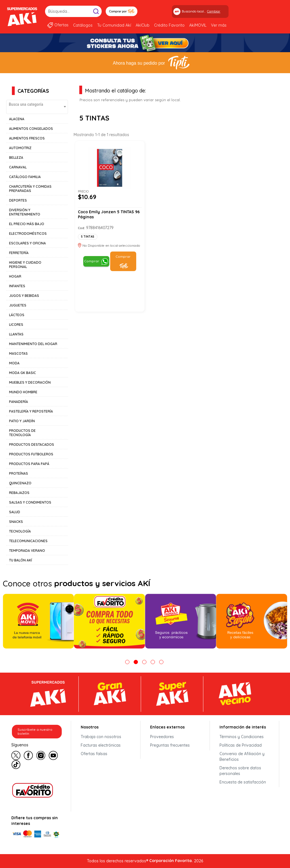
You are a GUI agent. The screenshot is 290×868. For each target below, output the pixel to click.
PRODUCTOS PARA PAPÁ (29, 464)
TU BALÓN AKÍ (21, 560)
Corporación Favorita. (171, 861)
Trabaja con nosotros (101, 737)
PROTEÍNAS (19, 473)
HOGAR (15, 276)
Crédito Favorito (169, 25)
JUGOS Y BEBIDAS (24, 296)
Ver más (219, 25)
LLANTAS (16, 334)
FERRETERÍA (19, 253)
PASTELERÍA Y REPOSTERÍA (31, 411)
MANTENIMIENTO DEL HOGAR (33, 344)
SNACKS (16, 522)
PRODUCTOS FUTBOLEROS (31, 454)
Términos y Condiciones (242, 737)
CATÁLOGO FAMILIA (25, 177)
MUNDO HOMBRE (23, 392)
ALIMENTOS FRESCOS (27, 138)
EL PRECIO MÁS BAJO (27, 224)
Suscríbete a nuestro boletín (35, 731)
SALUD (15, 512)
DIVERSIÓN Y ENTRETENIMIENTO (25, 212)
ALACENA (17, 119)
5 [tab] (161, 662)
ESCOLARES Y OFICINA (27, 243)
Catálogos (83, 25)
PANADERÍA (19, 402)
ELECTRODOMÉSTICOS (28, 234)
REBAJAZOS (19, 493)
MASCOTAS (18, 353)
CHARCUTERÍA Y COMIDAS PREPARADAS (30, 189)
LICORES (16, 325)
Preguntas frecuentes (170, 745)
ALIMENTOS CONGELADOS (31, 129)
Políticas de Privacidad (241, 745)
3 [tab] (144, 662)
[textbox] (37, 104)
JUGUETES (18, 305)
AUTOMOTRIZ (20, 148)
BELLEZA (16, 158)
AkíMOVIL (198, 25)
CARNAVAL (18, 167)
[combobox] (37, 107)
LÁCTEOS (17, 315)
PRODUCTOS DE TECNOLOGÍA (22, 433)
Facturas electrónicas (101, 745)
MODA (14, 363)
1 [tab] (127, 662)
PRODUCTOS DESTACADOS (32, 444)
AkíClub (143, 25)
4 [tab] (153, 662)
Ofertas (61, 25)
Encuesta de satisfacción (243, 782)
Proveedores (162, 737)
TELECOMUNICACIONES (28, 541)
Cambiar (214, 11)
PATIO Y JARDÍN (22, 421)
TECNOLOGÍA (20, 531)
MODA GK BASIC (23, 373)
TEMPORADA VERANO (27, 551)
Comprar (92, 261)
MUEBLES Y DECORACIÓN (30, 382)
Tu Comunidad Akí (114, 25)
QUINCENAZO (20, 483)
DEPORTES (18, 200)
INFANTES (17, 286)
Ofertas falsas (94, 754)
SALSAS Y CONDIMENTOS (30, 502)
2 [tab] (136, 662)
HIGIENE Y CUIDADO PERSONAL (25, 265)
